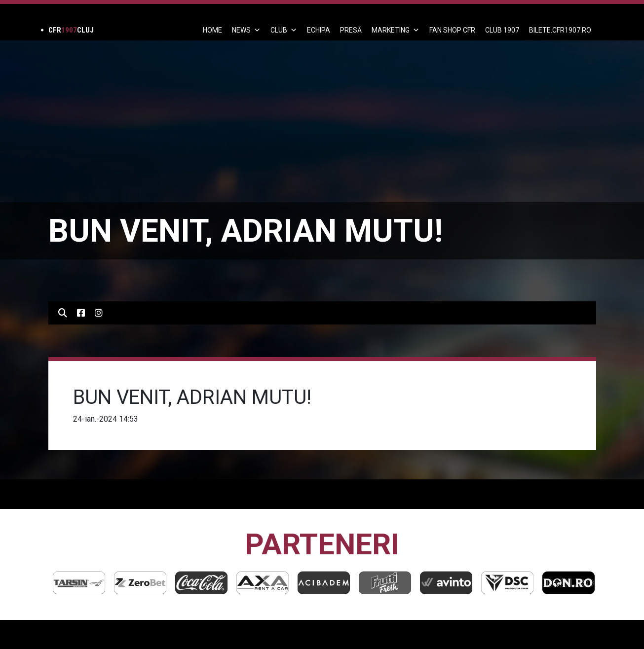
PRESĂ (351, 30)
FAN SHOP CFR (452, 30)
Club (284, 30)
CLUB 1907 (502, 30)
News (246, 30)
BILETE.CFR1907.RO (560, 30)
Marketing (396, 30)
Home (212, 30)
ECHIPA (319, 30)
